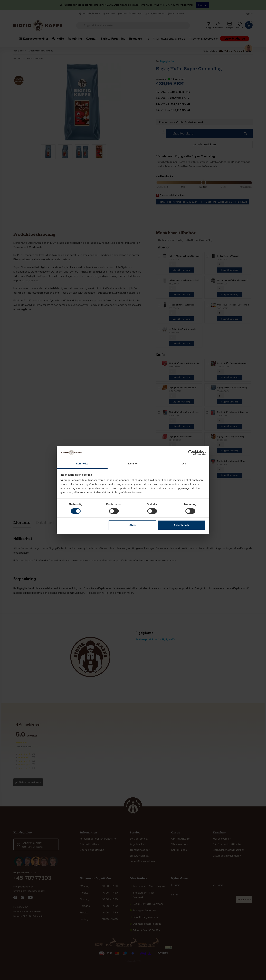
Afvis (132, 525)
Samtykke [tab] (82, 464)
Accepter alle (182, 525)
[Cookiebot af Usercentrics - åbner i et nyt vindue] (191, 452)
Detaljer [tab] (133, 464)
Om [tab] (184, 464)
